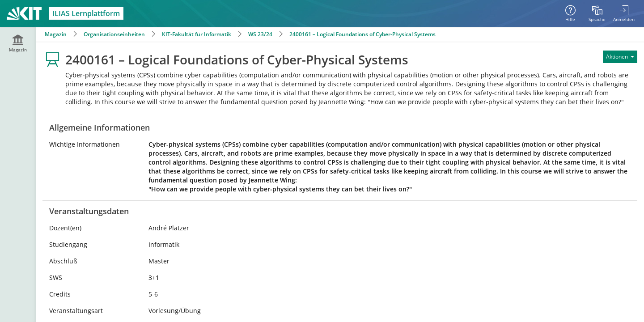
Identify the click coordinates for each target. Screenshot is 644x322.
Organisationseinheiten (114, 34)
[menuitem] (597, 13)
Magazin (56, 34)
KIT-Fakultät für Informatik (197, 34)
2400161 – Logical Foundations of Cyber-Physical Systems (362, 34)
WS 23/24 (260, 34)
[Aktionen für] (620, 57)
